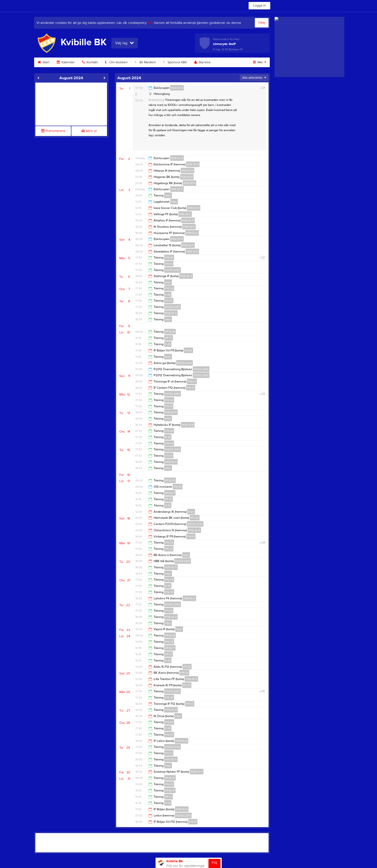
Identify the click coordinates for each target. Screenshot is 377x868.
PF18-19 (170, 332)
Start (44, 62)
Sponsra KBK (175, 62)
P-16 (168, 295)
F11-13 (169, 264)
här (150, 23)
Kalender (66, 62)
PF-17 (169, 338)
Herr (168, 195)
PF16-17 (170, 493)
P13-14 (169, 258)
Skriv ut (89, 131)
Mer (260, 62)
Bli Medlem (145, 62)
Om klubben (116, 62)
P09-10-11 (177, 88)
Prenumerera (53, 131)
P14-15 (169, 443)
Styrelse (202, 62)
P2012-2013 (173, 270)
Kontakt (90, 62)
